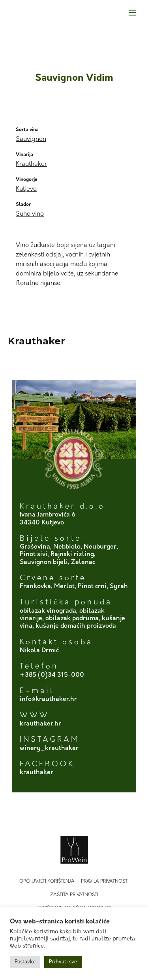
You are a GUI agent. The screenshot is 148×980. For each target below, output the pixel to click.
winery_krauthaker (49, 748)
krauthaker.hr (40, 724)
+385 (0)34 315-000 (52, 675)
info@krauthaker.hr (48, 699)
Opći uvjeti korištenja (47, 881)
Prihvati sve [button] (63, 962)
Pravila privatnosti (105, 881)
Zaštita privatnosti (74, 895)
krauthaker (37, 773)
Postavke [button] (25, 962)
